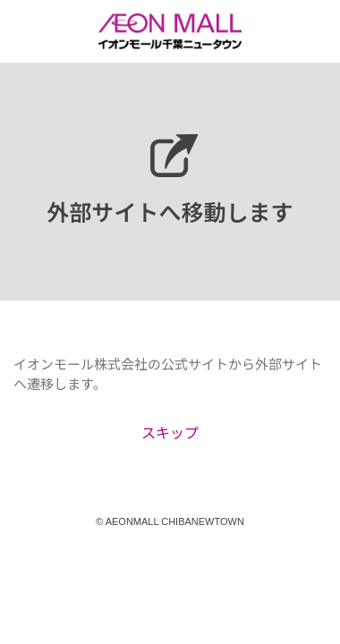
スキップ (170, 432)
